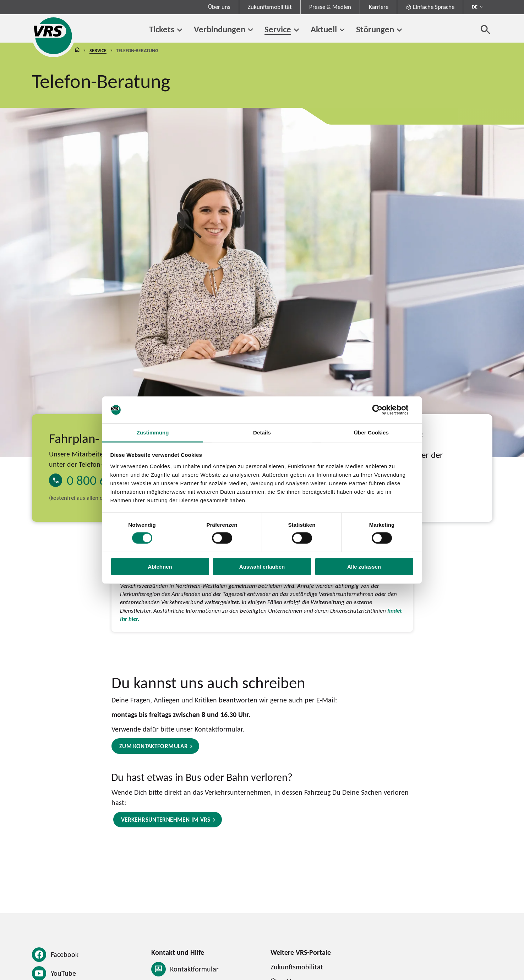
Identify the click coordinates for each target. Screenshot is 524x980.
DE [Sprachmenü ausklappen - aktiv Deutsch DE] (475, 7)
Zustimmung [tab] (152, 432)
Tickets (162, 29)
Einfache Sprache (430, 7)
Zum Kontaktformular (154, 746)
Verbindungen (220, 29)
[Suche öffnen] (485, 29)
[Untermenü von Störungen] (399, 30)
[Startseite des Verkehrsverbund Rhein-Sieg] (53, 36)
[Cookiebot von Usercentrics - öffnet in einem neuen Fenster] (383, 410)
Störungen (375, 29)
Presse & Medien (330, 7)
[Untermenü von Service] (296, 30)
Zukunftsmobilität (270, 7)
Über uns (219, 7)
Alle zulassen (364, 566)
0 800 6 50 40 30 (111, 480)
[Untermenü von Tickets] (180, 30)
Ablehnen (160, 566)
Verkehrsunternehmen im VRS (166, 820)
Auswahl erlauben (262, 566)
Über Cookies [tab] (371, 432)
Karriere (379, 7)
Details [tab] (262, 432)
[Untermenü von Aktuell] (342, 30)
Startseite (77, 51)
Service (278, 29)
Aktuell (324, 29)
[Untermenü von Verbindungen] (251, 30)
